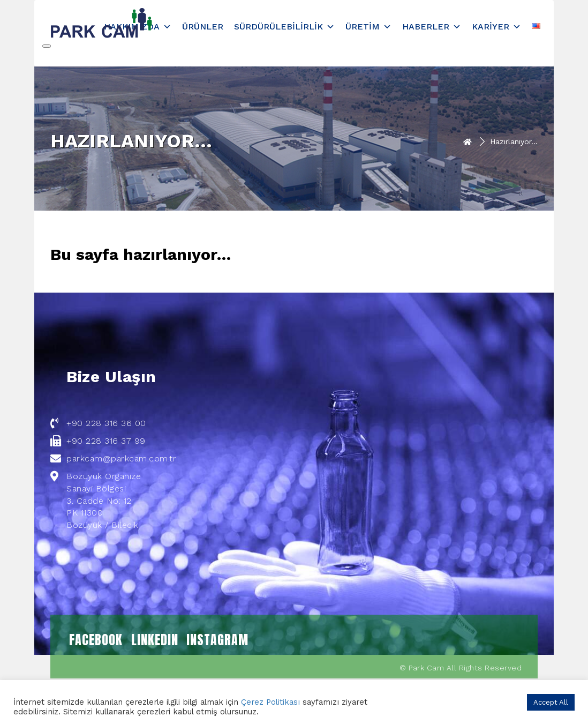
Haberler (432, 27)
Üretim (368, 27)
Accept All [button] (551, 702)
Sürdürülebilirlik (284, 27)
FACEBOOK (96, 640)
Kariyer (496, 27)
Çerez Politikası (270, 702)
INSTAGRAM (217, 640)
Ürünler (203, 27)
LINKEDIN (155, 640)
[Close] (47, 46)
